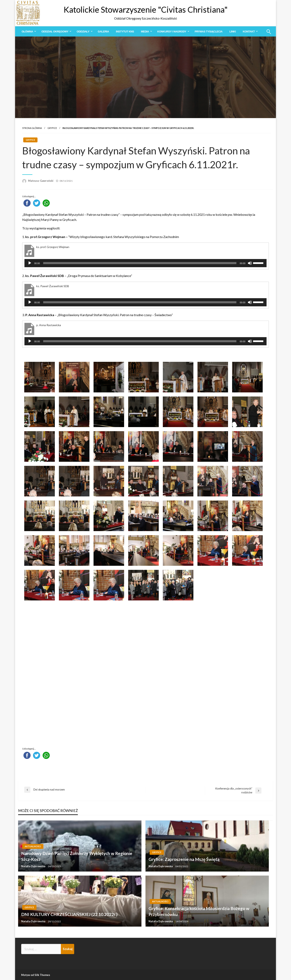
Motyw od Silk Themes (36, 975)
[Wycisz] (250, 263)
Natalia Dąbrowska (34, 866)
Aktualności (33, 846)
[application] (145, 263)
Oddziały (83, 32)
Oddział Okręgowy (55, 32)
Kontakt (249, 32)
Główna (27, 32)
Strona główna (32, 128)
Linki (233, 32)
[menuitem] (28, 32)
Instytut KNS (125, 32)
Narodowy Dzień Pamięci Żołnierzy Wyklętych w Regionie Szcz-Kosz (77, 856)
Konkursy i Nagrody (172, 32)
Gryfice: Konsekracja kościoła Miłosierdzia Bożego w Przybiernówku (199, 911)
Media (145, 32)
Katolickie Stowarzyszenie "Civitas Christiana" (146, 10)
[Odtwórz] (30, 263)
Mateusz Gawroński (41, 181)
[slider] (140, 263)
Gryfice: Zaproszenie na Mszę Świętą (184, 859)
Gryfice (52, 128)
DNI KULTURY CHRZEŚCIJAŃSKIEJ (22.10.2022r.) (69, 914)
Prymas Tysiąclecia (208, 32)
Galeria (103, 32)
